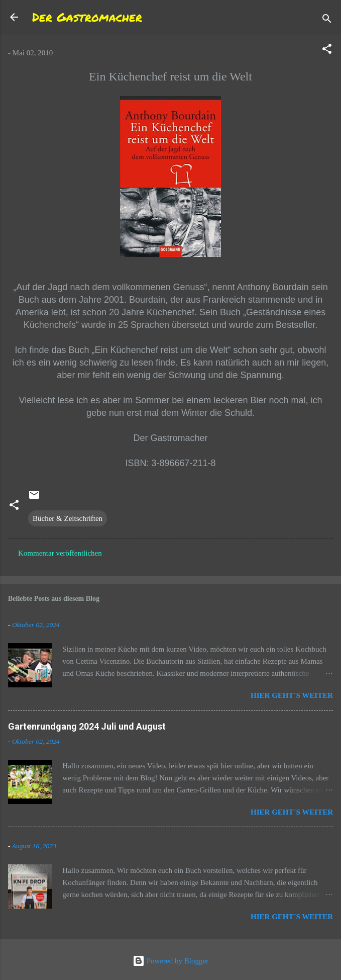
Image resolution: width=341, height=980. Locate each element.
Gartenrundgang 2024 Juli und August (87, 726)
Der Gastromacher (87, 17)
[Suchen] (327, 20)
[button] (327, 51)
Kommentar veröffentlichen (60, 553)
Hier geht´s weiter (292, 695)
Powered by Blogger (170, 961)
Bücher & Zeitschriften (68, 518)
